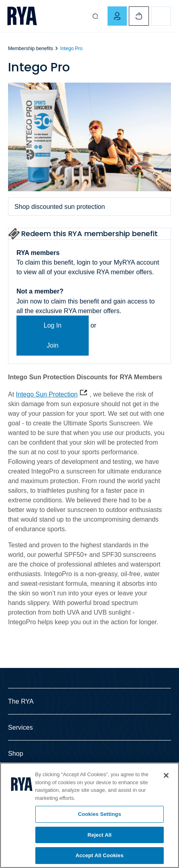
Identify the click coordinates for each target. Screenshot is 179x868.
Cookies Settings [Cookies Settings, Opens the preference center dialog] (100, 814)
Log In (53, 325)
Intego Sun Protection (47, 394)
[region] (89, 815)
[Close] (166, 775)
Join (52, 345)
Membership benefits (31, 49)
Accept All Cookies (100, 855)
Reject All (100, 835)
